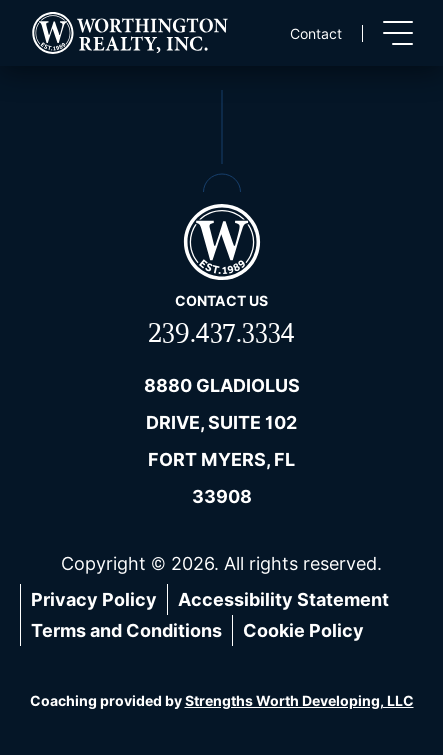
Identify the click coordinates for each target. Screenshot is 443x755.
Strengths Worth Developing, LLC (299, 700)
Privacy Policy (94, 599)
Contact (316, 33)
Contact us (221, 300)
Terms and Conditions (126, 630)
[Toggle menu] (398, 33)
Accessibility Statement (283, 599)
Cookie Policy (303, 630)
